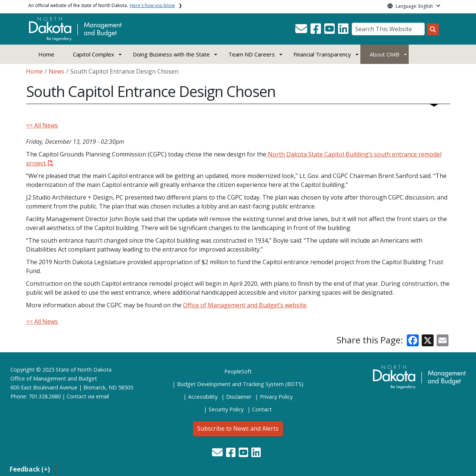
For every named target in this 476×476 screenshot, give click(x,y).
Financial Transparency (322, 54)
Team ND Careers (252, 54)
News (57, 71)
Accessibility (203, 397)
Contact (76, 396)
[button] (302, 31)
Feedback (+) (30, 469)
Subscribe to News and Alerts (238, 428)
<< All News (42, 125)
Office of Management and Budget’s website (245, 305)
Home (46, 54)
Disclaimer (239, 397)
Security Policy (226, 409)
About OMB (385, 54)
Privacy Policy (276, 397)
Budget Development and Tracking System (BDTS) (240, 384)
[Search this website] (433, 29)
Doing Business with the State (171, 54)
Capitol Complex (94, 54)
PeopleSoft (238, 371)
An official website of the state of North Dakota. (102, 5)
